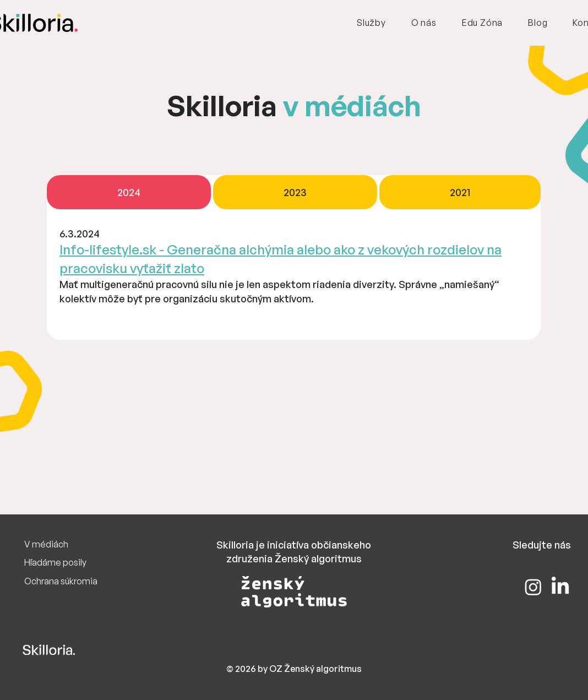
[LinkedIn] (560, 587)
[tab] (129, 192)
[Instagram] (533, 587)
